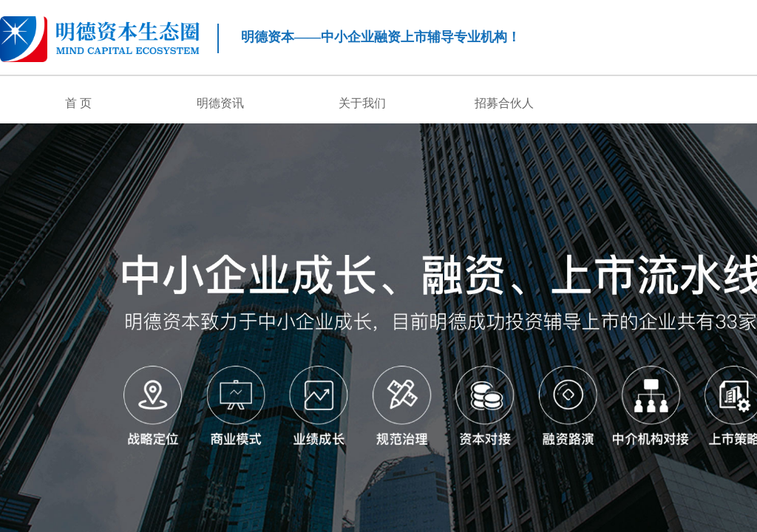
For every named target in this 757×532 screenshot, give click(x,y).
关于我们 (362, 103)
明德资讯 (220, 103)
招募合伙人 (504, 103)
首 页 (78, 103)
